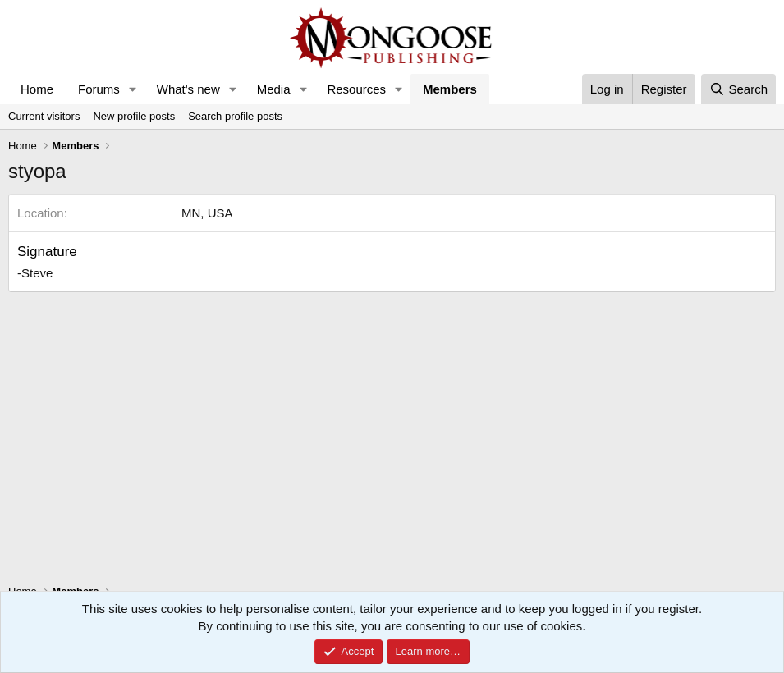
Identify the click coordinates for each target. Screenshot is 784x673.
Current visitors (44, 116)
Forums (99, 89)
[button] (133, 89)
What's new (188, 89)
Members (450, 89)
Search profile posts (235, 116)
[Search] (738, 89)
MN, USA (207, 213)
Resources (356, 89)
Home (37, 89)
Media (274, 89)
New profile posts (134, 116)
